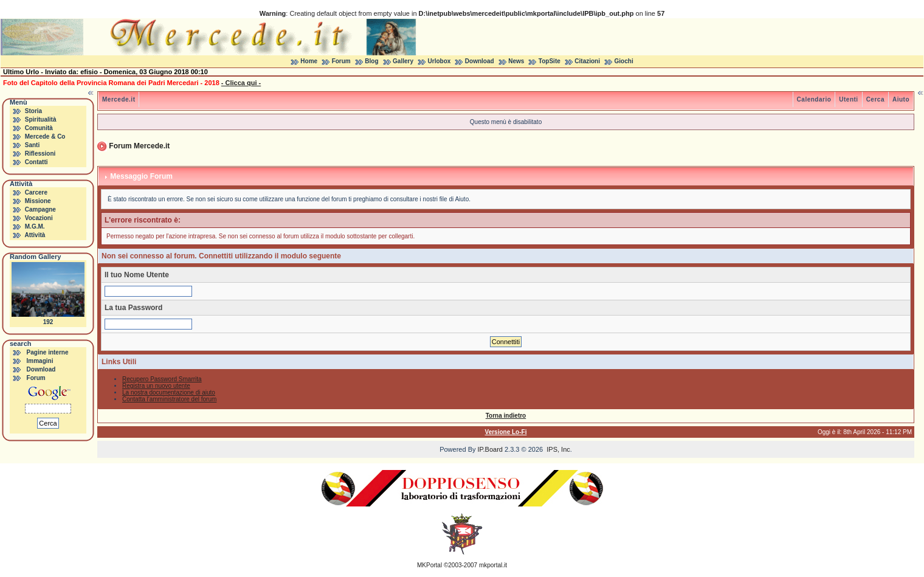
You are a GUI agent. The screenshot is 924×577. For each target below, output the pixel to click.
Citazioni (587, 61)
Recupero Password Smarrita (162, 379)
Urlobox (440, 61)
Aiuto (901, 99)
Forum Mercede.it (139, 146)
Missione (38, 201)
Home (309, 61)
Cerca (875, 99)
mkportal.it (493, 565)
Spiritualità (41, 119)
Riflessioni (40, 154)
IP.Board (490, 449)
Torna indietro (506, 416)
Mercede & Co (45, 136)
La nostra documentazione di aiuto (169, 392)
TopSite (550, 61)
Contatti (36, 162)
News (516, 61)
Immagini (40, 361)
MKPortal (429, 565)
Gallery (403, 61)
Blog (371, 61)
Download (480, 61)
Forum (341, 61)
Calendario (814, 99)
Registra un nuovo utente (156, 386)
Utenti (848, 99)
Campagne (40, 209)
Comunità (39, 128)
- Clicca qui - (241, 83)
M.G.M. (35, 226)
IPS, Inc (558, 449)
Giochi (624, 61)
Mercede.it (119, 99)
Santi (32, 145)
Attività (35, 235)
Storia (33, 111)
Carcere (36, 192)
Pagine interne (48, 352)
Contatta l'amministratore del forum (169, 399)
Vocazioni (39, 218)
